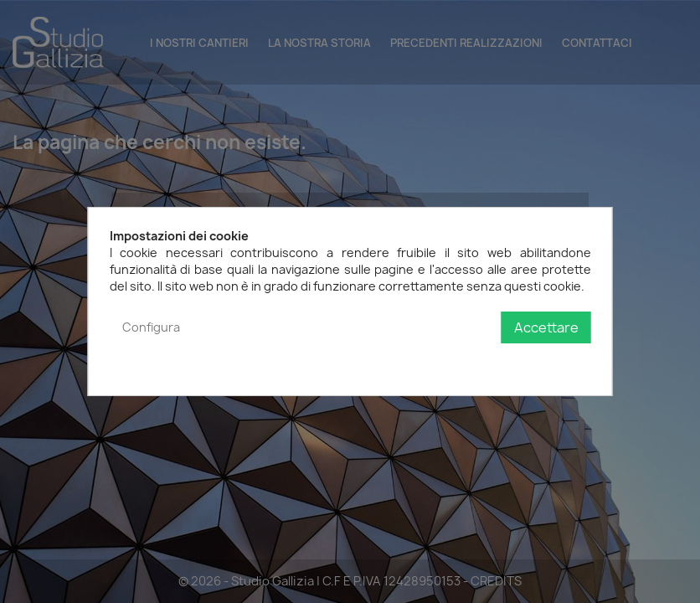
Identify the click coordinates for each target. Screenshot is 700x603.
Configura (151, 327)
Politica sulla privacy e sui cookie (500, 361)
